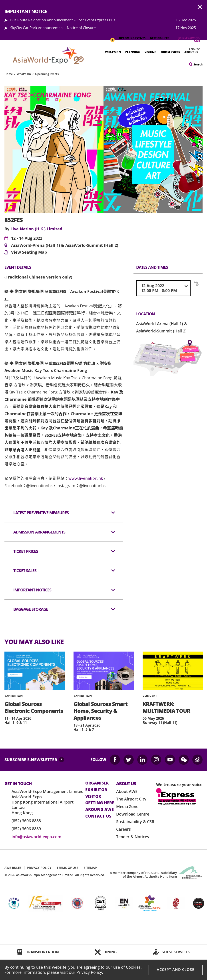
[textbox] (163, 288)
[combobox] (163, 288)
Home (9, 74)
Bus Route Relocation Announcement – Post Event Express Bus (63, 20)
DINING (110, 952)
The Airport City (131, 799)
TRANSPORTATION (43, 952)
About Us (191, 52)
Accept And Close (176, 970)
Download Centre (133, 814)
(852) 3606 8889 (26, 829)
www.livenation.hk (86, 478)
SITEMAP (90, 868)
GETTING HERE (160, 38)
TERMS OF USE (68, 868)
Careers (123, 829)
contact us (98, 816)
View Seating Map (29, 252)
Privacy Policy (89, 972)
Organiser (97, 783)
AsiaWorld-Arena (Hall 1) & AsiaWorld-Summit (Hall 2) (65, 245)
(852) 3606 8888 (26, 821)
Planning (133, 52)
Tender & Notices (133, 837)
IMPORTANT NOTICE (112, 38)
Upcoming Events (47, 74)
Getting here (100, 803)
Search (198, 64)
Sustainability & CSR (135, 822)
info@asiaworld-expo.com (36, 837)
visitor (93, 796)
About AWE (127, 791)
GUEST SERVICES (176, 952)
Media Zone (127, 806)
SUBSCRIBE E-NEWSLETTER (31, 760)
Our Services (170, 52)
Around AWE (100, 810)
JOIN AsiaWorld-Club (189, 39)
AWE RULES (13, 868)
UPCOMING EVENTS (132, 38)
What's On (113, 52)
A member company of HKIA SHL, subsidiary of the (143, 875)
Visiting (150, 52)
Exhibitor (96, 790)
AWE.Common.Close (200, 7)
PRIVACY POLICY (39, 868)
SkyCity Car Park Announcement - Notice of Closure (53, 28)
